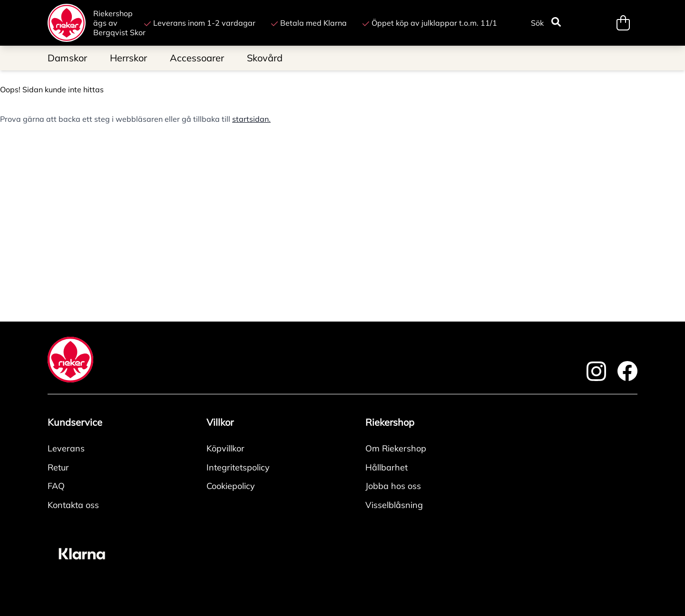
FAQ (56, 486)
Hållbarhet (387, 467)
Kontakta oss (73, 505)
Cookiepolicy (231, 486)
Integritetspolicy (238, 467)
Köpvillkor (225, 448)
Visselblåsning (394, 505)
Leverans (66, 448)
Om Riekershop (396, 448)
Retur (58, 467)
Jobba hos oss (393, 486)
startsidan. (251, 119)
